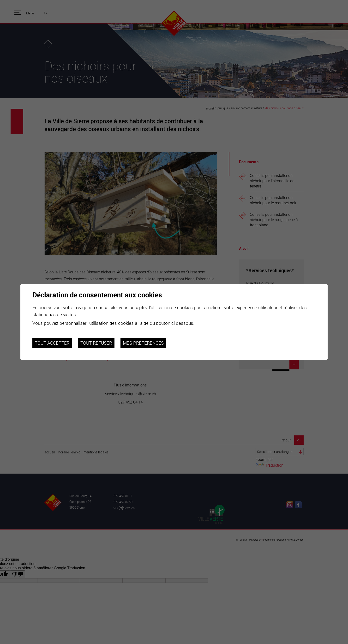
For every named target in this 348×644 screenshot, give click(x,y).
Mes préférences (143, 343)
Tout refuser (96, 343)
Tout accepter (52, 343)
